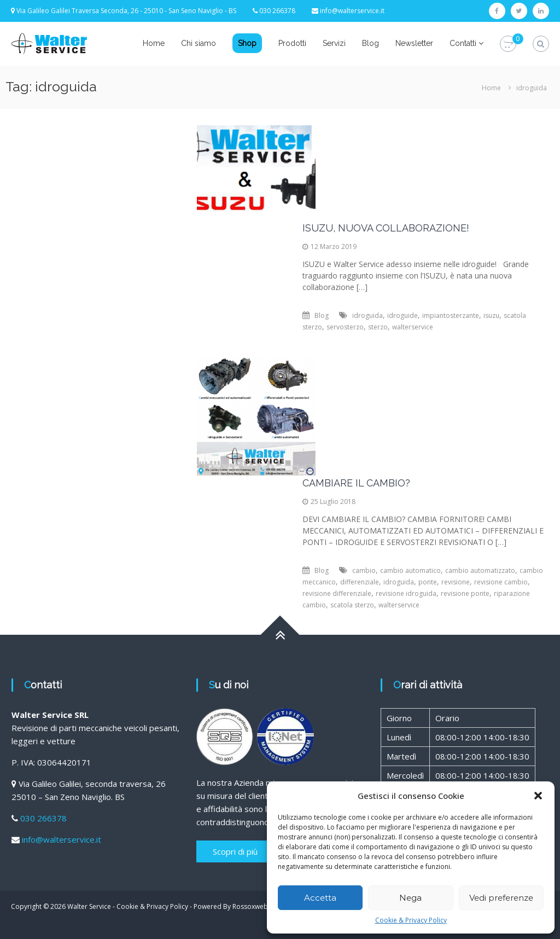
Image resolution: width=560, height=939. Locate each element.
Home (154, 43)
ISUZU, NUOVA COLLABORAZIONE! (386, 228)
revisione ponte (465, 593)
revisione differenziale (337, 593)
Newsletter (414, 43)
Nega (410, 898)
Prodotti (292, 43)
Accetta (320, 898)
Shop (247, 43)
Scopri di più (235, 851)
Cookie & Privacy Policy (411, 920)
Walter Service (89, 906)
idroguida (367, 315)
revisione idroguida (406, 593)
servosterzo (345, 327)
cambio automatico (410, 570)
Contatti (463, 43)
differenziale (360, 582)
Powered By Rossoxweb (231, 906)
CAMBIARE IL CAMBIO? (356, 483)
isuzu (491, 315)
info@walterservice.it (352, 11)
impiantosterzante (451, 315)
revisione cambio (501, 582)
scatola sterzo (352, 605)
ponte (428, 582)
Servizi (334, 43)
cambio (364, 570)
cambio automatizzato (480, 570)
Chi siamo (199, 43)
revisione (456, 582)
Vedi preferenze (501, 898)
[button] (538, 796)
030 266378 (43, 818)
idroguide (402, 315)
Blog (371, 43)
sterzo (378, 327)
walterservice (413, 327)
